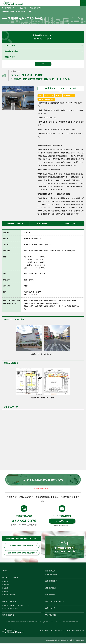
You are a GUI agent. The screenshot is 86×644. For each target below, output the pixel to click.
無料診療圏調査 (52, 575)
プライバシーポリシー (54, 623)
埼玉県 (6, 589)
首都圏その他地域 (10, 595)
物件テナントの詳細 (18, 224)
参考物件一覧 (50, 595)
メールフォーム (65, 522)
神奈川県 (7, 585)
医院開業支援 (50, 571)
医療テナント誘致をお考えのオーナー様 (17, 606)
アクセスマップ (74, 224)
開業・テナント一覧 (10, 578)
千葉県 (6, 592)
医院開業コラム (8, 616)
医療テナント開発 (9, 602)
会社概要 (44, 631)
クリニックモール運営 (11, 609)
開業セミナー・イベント (55, 602)
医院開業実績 (50, 588)
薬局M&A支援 (51, 616)
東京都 (6, 582)
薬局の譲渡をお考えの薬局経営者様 (23, 553)
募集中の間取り (46, 224)
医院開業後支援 (51, 582)
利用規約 (66, 623)
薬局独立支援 (50, 609)
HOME (5, 571)
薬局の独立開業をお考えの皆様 (24, 546)
